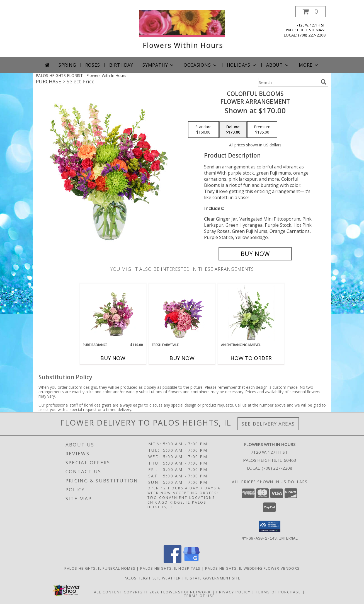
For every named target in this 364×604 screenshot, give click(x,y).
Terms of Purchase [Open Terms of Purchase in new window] (278, 592)
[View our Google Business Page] (191, 561)
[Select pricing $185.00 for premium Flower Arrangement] (262, 130)
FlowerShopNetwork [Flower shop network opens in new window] (186, 592)
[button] (310, 12)
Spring (67, 65)
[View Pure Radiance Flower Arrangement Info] (113, 313)
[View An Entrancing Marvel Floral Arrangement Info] (251, 313)
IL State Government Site (213, 578)
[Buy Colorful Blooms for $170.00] (255, 254)
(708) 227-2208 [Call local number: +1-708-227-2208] (312, 35)
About (278, 65)
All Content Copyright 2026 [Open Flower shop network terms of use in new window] (127, 592)
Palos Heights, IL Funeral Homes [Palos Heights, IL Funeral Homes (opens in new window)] (100, 568)
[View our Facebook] (173, 561)
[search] (324, 82)
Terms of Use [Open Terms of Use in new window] (199, 595)
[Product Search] (288, 82)
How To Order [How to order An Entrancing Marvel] (251, 358)
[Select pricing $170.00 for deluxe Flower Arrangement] (233, 130)
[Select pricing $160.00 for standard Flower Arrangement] (203, 130)
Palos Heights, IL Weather (152, 578)
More (309, 65)
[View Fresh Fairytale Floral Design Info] (182, 313)
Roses (93, 65)
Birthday (121, 65)
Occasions (201, 65)
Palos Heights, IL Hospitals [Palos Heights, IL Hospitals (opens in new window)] (170, 568)
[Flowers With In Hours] (182, 32)
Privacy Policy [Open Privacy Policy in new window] (233, 592)
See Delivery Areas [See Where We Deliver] (268, 424)
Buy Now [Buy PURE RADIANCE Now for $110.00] (113, 358)
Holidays (242, 65)
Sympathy (158, 65)
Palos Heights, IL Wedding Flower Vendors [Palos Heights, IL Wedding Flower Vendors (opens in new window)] (252, 568)
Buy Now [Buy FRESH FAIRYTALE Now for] (182, 358)
